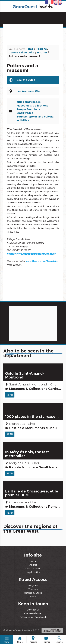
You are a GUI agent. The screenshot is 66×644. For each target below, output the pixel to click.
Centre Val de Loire (22, 53)
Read (10, 395)
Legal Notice (33, 572)
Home (29, 49)
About (33, 565)
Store (33, 596)
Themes (33, 589)
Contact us (33, 610)
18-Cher (42, 53)
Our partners (33, 568)
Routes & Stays (33, 593)
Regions (41, 49)
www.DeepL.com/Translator (42, 261)
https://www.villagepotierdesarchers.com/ (31, 254)
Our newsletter (33, 613)
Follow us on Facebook (33, 617)
